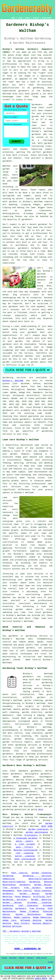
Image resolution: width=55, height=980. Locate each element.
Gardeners (37, 105)
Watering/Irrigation (40, 879)
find (12, 771)
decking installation (26, 850)
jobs (9, 181)
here (41, 809)
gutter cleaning (25, 856)
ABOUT (28, 18)
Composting (8, 879)
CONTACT (36, 18)
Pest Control (20, 873)
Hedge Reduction (42, 917)
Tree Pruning (37, 908)
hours (30, 251)
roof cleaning (25, 853)
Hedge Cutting (42, 958)
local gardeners (29, 804)
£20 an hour (33, 236)
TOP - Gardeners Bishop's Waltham (22, 931)
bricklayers (31, 835)
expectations (10, 335)
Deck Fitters (22, 923)
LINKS (20, 18)
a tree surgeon (25, 844)
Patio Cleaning (43, 891)
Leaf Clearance (28, 906)
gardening (8, 809)
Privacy (51, 962)
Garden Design (43, 885)
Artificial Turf (42, 897)
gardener (7, 161)
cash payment (38, 307)
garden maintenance (37, 832)
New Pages (13, 958)
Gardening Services (37, 876)
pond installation (25, 859)
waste (6, 260)
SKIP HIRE (47, 826)
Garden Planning (41, 873)
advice (36, 341)
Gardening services (14, 378)
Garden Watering (41, 900)
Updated (22, 958)
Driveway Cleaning (39, 903)
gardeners (24, 91)
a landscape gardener (26, 838)
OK (51, 978)
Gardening (8, 876)
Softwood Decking (31, 920)
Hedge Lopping (22, 917)
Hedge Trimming (29, 911)
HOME (13, 18)
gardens (13, 202)
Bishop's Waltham (13, 381)
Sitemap (4, 958)
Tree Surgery (11, 888)
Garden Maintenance (28, 914)
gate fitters (24, 847)
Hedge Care (9, 920)
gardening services (26, 745)
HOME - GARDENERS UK (28, 949)
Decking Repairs (42, 923)
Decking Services (12, 926)
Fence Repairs (23, 897)
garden (34, 58)
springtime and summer (17, 196)
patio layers (24, 841)
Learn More (41, 978)
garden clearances (38, 829)
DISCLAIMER (47, 18)
